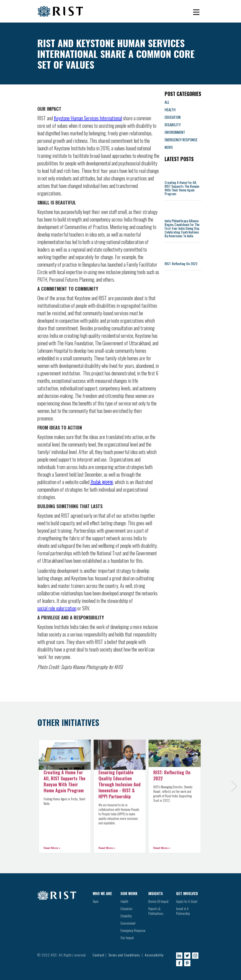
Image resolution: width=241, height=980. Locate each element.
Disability (126, 916)
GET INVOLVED (187, 893)
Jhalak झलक (102, 482)
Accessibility (154, 955)
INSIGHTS (156, 893)
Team (96, 901)
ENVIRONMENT (175, 132)
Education (126, 908)
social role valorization (57, 608)
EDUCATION (173, 117)
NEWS (169, 147)
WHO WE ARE (102, 893)
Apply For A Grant (187, 901)
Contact (99, 955)
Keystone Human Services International (88, 118)
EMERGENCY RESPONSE (181, 140)
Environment (128, 923)
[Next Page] (235, 792)
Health (124, 901)
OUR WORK (129, 893)
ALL (167, 102)
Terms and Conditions (124, 955)
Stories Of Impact (158, 901)
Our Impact (127, 938)
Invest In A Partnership (183, 911)
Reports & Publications (156, 911)
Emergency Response (133, 930)
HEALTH (170, 110)
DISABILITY (173, 125)
